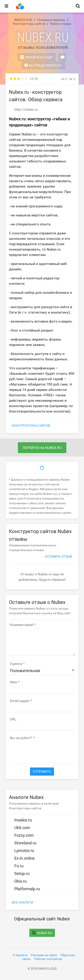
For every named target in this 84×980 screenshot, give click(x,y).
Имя (13, 682)
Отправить (42, 771)
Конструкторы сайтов (31, 426)
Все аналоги (23, 902)
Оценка (16, 664)
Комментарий (22, 625)
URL (13, 719)
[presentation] (43, 749)
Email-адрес (20, 701)
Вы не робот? (21, 738)
